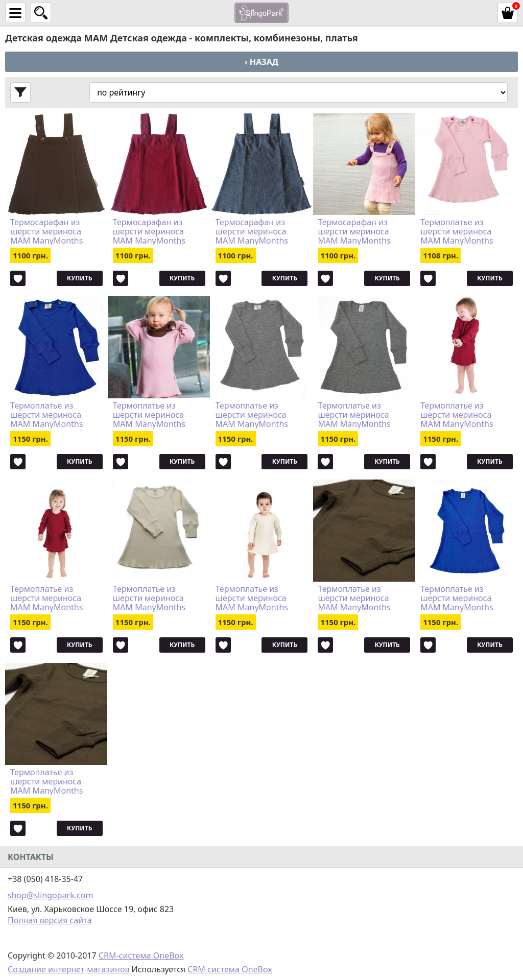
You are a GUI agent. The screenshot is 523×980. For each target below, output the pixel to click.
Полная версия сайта (50, 920)
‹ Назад (261, 62)
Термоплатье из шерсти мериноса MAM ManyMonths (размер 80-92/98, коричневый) (354, 598)
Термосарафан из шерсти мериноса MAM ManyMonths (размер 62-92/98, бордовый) (149, 231)
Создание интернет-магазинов (68, 969)
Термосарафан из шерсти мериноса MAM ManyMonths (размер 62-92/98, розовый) (354, 231)
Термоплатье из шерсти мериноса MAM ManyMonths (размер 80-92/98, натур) (252, 598)
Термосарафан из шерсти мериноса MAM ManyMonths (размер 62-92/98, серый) (252, 231)
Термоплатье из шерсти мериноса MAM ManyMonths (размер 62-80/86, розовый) (457, 231)
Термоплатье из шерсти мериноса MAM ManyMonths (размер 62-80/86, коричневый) (46, 781)
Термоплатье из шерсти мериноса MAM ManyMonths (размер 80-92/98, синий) (457, 598)
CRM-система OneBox (141, 955)
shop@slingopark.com (50, 895)
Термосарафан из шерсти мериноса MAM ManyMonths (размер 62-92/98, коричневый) (46, 231)
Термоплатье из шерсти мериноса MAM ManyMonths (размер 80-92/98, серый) (354, 415)
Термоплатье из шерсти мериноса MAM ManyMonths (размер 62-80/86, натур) (149, 598)
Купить (79, 278)
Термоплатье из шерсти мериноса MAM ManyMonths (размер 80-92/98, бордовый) (457, 415)
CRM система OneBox (230, 969)
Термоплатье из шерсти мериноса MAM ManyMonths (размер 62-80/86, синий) (46, 415)
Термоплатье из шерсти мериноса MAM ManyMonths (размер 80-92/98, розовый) (149, 415)
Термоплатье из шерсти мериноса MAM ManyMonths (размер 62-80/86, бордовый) (46, 598)
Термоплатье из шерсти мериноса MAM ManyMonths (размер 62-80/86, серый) (252, 415)
